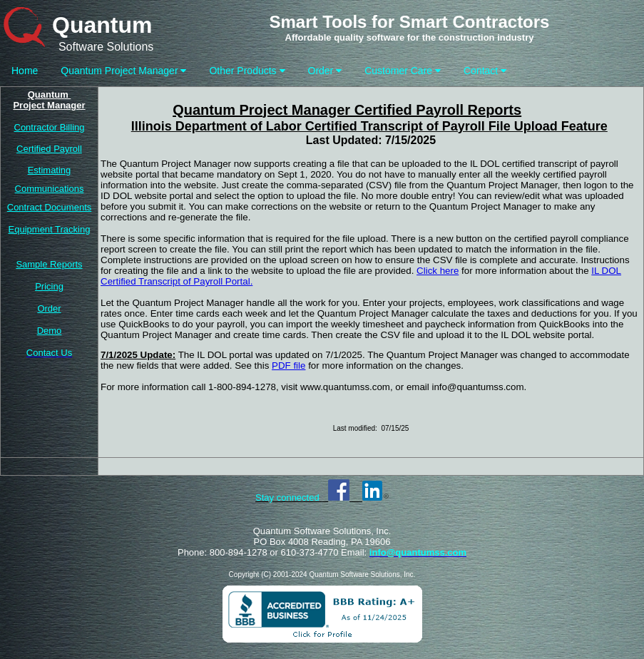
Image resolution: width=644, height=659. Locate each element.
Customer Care (403, 71)
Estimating (50, 170)
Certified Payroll (49, 149)
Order (325, 71)
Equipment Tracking (50, 229)
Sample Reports (49, 264)
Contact (485, 71)
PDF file (288, 366)
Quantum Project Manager (123, 71)
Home (25, 71)
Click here (438, 271)
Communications (50, 189)
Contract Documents (50, 207)
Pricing (49, 286)
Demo (50, 331)
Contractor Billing (50, 127)
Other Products (247, 71)
